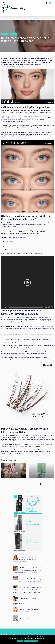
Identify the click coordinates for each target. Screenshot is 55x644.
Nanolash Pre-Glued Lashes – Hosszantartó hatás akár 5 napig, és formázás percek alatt (26, 601)
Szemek (5, 34)
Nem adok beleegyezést (31, 641)
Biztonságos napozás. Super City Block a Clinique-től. (41, 474)
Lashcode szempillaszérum (33, 523)
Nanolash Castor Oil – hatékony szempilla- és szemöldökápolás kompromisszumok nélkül (25, 559)
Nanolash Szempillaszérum (33, 510)
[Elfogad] (53, 639)
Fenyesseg (8, 634)
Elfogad (20, 641)
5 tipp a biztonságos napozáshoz (28, 618)
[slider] (26, 307)
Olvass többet (20, 513)
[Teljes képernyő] (52, 307)
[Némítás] (49, 307)
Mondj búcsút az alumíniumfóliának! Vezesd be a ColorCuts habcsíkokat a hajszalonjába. (12, 473)
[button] (27, 282)
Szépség (14, 34)
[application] (27, 282)
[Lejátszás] (3, 307)
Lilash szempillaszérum (33, 542)
